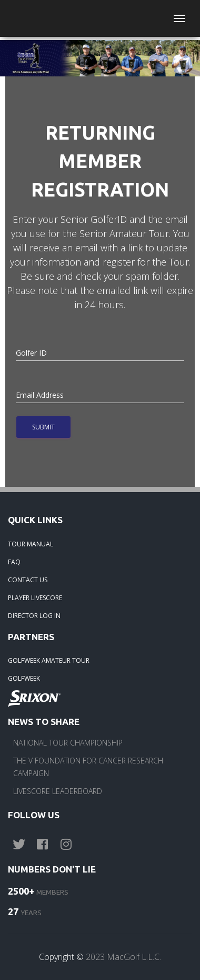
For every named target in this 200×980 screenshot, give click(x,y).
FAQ (14, 562)
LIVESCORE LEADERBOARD (58, 791)
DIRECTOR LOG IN (34, 616)
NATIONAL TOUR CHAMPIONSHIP (68, 743)
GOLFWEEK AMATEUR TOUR (49, 660)
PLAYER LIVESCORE (35, 598)
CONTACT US (28, 580)
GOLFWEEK (24, 678)
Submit (43, 427)
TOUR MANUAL (31, 544)
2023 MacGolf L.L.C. (123, 957)
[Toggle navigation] (179, 18)
